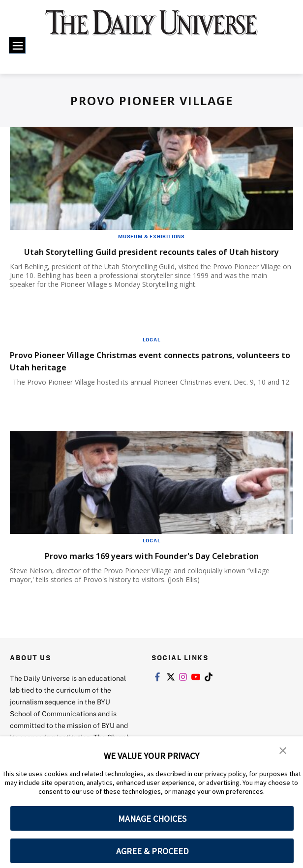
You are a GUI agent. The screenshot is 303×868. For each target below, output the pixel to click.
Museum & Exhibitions (151, 236)
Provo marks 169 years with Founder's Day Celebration (151, 568)
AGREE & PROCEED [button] (152, 851)
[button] (283, 751)
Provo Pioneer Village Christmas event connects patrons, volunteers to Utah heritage (150, 373)
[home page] (151, 28)
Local (152, 352)
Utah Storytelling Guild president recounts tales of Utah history (148, 257)
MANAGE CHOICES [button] (152, 819)
